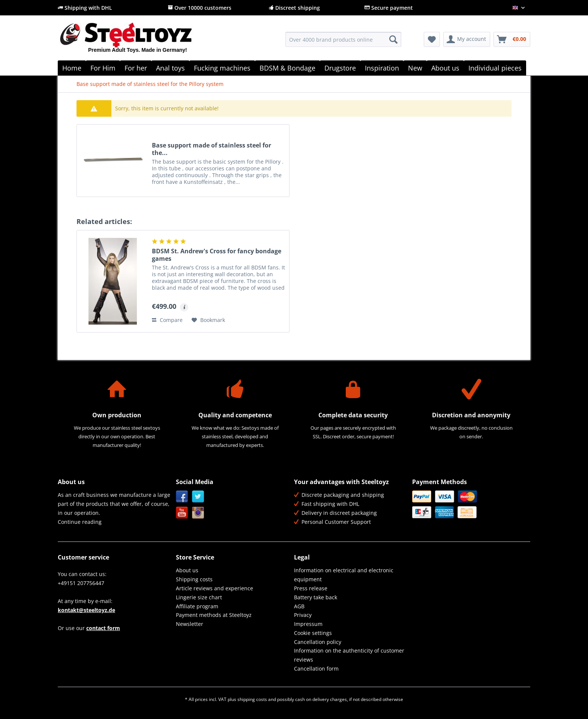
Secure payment (389, 8)
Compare (167, 320)
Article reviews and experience (214, 588)
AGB (299, 606)
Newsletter (190, 624)
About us (187, 570)
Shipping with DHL (85, 8)
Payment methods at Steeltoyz (214, 615)
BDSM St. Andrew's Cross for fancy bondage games (217, 255)
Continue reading (80, 522)
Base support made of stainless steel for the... (211, 149)
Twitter (198, 497)
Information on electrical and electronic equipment (344, 575)
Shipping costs (194, 579)
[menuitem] (343, 43)
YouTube (182, 513)
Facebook (182, 497)
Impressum (308, 624)
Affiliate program (197, 606)
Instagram (198, 513)
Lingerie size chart (199, 597)
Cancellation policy (318, 642)
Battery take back (316, 597)
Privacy (303, 615)
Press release (311, 588)
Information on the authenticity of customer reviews (349, 655)
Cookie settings (313, 633)
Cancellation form (316, 669)
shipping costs (252, 699)
